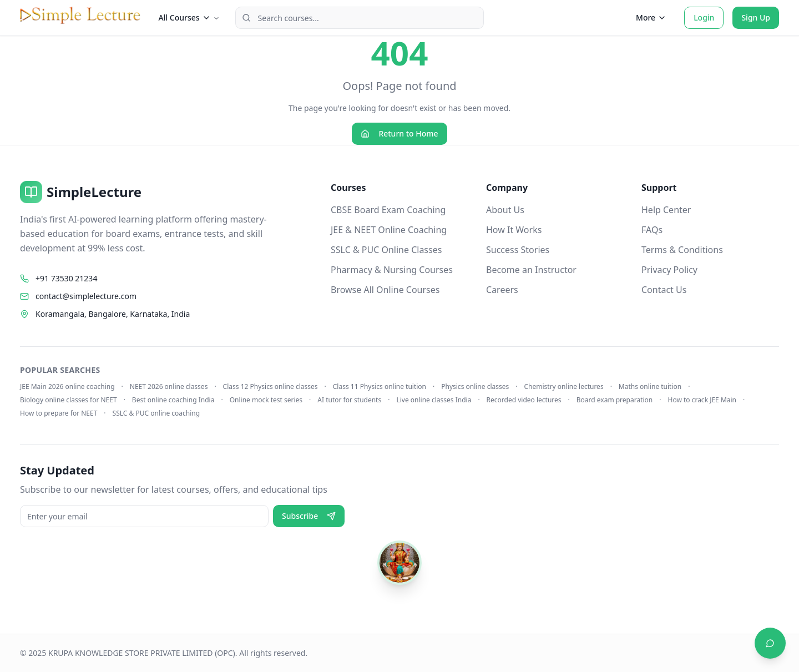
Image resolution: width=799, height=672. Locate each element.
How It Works (514, 230)
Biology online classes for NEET (69, 400)
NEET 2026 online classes (169, 387)
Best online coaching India (173, 400)
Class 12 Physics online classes (270, 387)
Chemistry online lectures (564, 387)
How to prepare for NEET (59, 413)
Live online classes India (434, 400)
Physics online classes (475, 387)
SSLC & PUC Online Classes (386, 250)
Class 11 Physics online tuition (380, 387)
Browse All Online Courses (385, 290)
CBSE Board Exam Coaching (388, 210)
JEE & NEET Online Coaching (389, 230)
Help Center (666, 210)
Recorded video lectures (524, 400)
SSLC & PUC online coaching (156, 413)
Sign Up (756, 17)
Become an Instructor (531, 270)
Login (704, 17)
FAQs (652, 230)
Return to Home (399, 133)
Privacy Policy (669, 270)
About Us (505, 210)
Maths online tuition (650, 387)
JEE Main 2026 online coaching (67, 387)
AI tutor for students (349, 400)
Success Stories (518, 250)
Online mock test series (266, 400)
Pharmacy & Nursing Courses (392, 270)
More (651, 17)
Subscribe (309, 516)
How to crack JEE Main (702, 400)
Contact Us (664, 290)
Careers (502, 290)
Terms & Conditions (682, 250)
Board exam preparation (615, 400)
